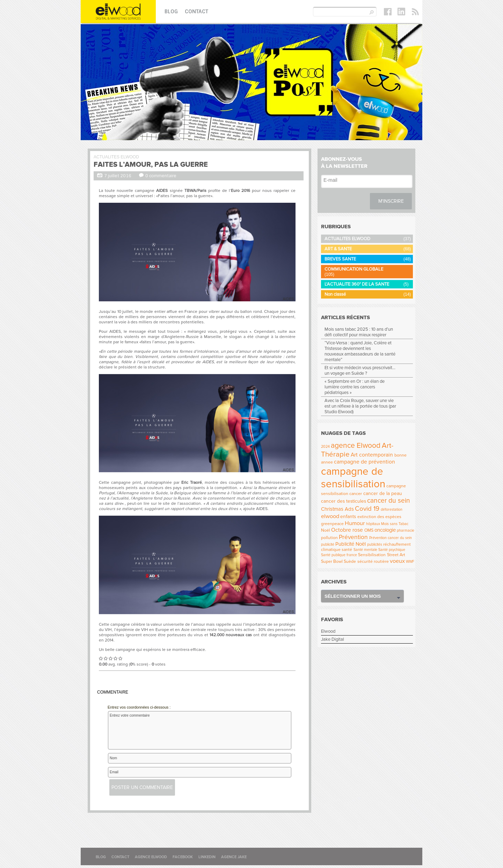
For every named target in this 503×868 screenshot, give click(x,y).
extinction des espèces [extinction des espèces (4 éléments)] (379, 517)
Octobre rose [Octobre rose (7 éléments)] (347, 530)
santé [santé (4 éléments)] (347, 550)
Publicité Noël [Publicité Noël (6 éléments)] (351, 544)
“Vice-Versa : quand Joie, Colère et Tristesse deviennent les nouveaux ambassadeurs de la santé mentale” (360, 351)
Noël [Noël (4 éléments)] (326, 530)
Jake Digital (333, 639)
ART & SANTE (338, 249)
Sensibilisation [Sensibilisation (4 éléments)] (372, 555)
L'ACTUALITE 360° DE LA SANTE (357, 284)
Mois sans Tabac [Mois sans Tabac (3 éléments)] (395, 524)
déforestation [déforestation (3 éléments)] (392, 510)
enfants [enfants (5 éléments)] (348, 517)
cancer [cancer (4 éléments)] (356, 494)
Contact (196, 12)
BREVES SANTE (340, 259)
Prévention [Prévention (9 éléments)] (353, 537)
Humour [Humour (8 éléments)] (355, 523)
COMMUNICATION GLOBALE (354, 269)
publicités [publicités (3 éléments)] (375, 544)
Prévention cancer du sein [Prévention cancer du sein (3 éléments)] (391, 538)
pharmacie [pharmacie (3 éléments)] (406, 530)
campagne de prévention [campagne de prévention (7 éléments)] (365, 462)
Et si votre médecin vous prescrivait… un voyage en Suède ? (360, 371)
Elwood (328, 631)
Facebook (183, 857)
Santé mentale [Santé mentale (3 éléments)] (365, 550)
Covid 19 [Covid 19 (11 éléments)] (367, 509)
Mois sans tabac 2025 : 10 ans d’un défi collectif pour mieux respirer (359, 332)
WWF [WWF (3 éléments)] (410, 562)
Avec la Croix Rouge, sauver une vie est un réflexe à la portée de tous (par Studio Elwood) (360, 406)
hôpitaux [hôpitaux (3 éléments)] (373, 524)
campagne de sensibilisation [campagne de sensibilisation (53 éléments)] (353, 478)
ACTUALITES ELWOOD (116, 157)
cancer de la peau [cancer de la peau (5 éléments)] (383, 493)
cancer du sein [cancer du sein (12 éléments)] (389, 501)
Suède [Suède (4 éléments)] (350, 562)
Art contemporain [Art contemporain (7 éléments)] (372, 455)
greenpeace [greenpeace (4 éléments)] (332, 524)
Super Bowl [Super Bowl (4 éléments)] (332, 562)
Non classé (335, 294)
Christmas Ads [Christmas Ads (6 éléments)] (337, 509)
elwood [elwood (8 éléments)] (330, 516)
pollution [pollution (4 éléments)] (329, 538)
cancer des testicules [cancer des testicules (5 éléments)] (344, 501)
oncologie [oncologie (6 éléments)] (385, 530)
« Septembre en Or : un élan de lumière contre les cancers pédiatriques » (355, 387)
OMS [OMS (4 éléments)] (369, 530)
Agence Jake (234, 857)
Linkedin (207, 857)
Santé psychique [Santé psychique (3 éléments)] (392, 550)
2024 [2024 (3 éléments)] (325, 447)
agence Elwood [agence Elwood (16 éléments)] (356, 446)
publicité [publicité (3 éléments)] (328, 544)
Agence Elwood (151, 857)
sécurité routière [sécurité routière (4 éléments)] (373, 562)
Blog (171, 12)
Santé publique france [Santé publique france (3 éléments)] (339, 555)
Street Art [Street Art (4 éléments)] (396, 555)
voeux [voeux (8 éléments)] (397, 561)
